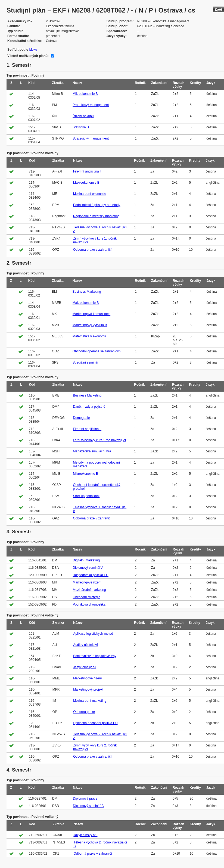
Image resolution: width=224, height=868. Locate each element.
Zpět (218, 9)
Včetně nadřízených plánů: (28, 56)
